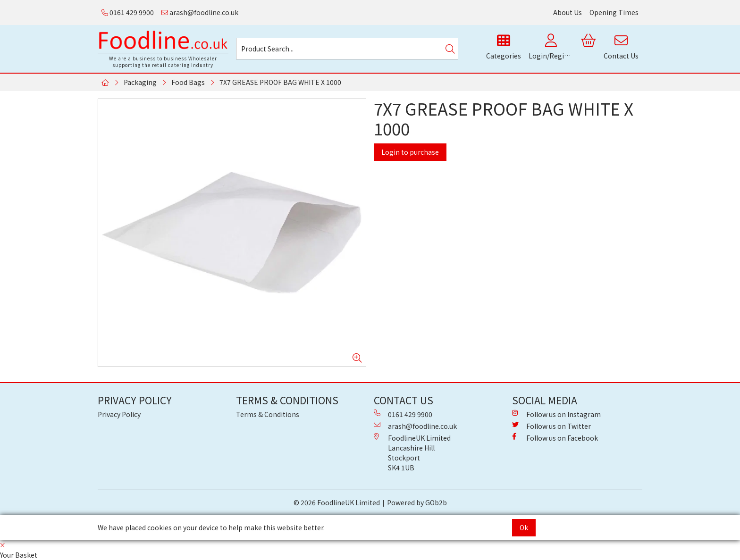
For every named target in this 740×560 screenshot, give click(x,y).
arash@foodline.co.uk (200, 12)
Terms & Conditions (268, 414)
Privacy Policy (119, 414)
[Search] (450, 49)
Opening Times (614, 12)
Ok (524, 527)
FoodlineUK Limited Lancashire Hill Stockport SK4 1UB (412, 453)
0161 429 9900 (128, 12)
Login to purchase (410, 152)
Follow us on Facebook (555, 438)
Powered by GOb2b (417, 502)
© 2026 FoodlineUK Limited (337, 502)
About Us (568, 12)
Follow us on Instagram (556, 414)
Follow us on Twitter (551, 426)
